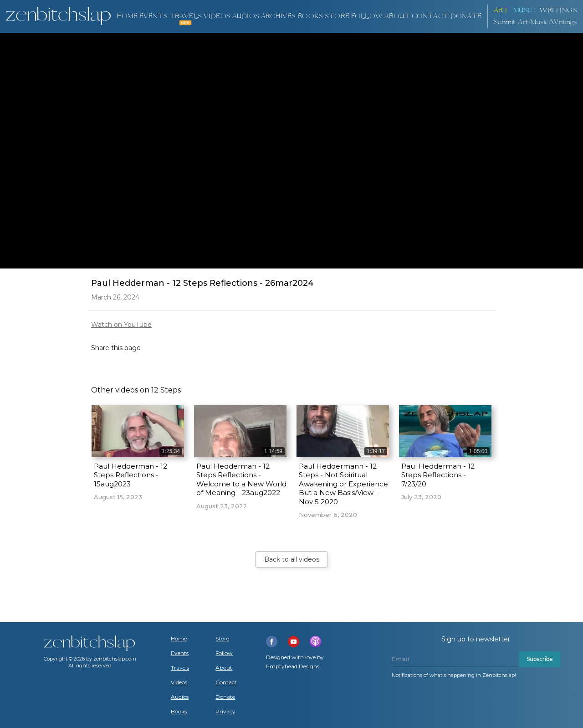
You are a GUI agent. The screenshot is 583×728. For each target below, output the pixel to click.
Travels (180, 668)
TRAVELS (186, 16)
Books (179, 712)
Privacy (225, 712)
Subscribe (540, 659)
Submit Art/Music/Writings (536, 22)
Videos (179, 682)
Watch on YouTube (121, 325)
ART (501, 10)
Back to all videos (292, 559)
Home (127, 16)
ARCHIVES (279, 16)
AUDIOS (246, 16)
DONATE (466, 16)
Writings (558, 10)
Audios (180, 697)
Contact (430, 16)
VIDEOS (217, 16)
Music (524, 10)
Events (153, 16)
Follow (367, 16)
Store (337, 16)
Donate (225, 697)
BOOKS (310, 16)
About (397, 16)
